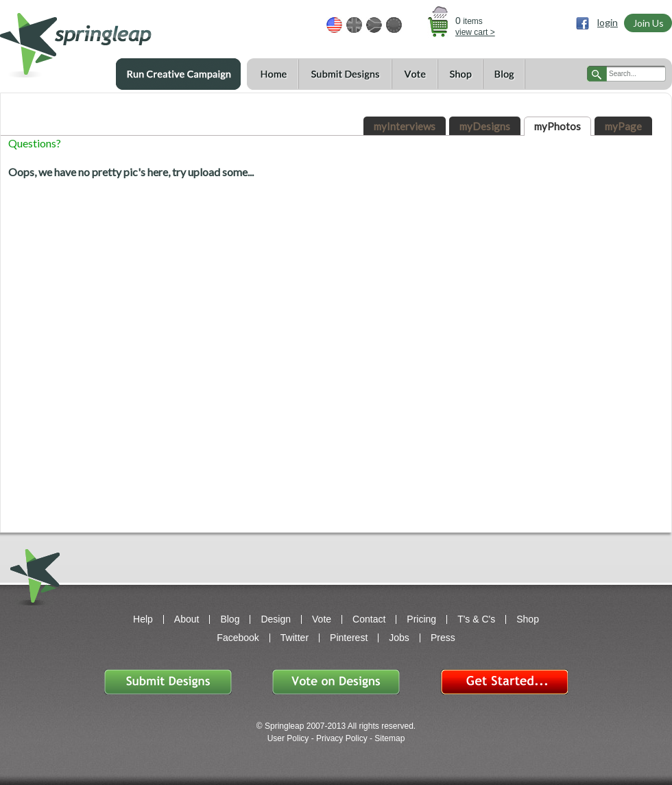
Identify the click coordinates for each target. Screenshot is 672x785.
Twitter (295, 638)
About (187, 619)
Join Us (648, 23)
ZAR (374, 25)
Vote (415, 74)
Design (276, 619)
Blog (504, 74)
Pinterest (349, 638)
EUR (394, 25)
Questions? (35, 143)
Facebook (238, 638)
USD (334, 25)
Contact (369, 619)
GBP (354, 25)
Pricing (421, 619)
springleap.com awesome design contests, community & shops (116, 39)
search (597, 74)
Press (443, 638)
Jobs (399, 638)
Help (143, 619)
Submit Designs (345, 74)
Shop (460, 74)
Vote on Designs (336, 682)
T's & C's (476, 619)
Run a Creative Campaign (178, 74)
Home (273, 74)
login (608, 22)
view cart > (475, 32)
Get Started (504, 682)
